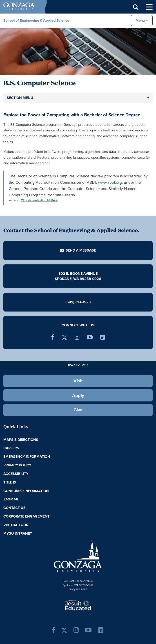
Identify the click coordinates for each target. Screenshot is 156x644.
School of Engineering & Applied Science (36, 20)
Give (78, 410)
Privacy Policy (17, 465)
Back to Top (77, 365)
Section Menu (20, 98)
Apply (78, 395)
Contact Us (14, 508)
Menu (140, 20)
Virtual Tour (16, 525)
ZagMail (11, 499)
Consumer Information (26, 491)
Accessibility (16, 474)
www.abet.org (110, 182)
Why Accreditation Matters (39, 200)
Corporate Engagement (26, 516)
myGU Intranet (18, 533)
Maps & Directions (21, 440)
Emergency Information (27, 457)
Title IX (10, 482)
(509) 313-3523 (78, 302)
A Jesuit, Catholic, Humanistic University (78, 605)
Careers (11, 448)
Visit (78, 381)
